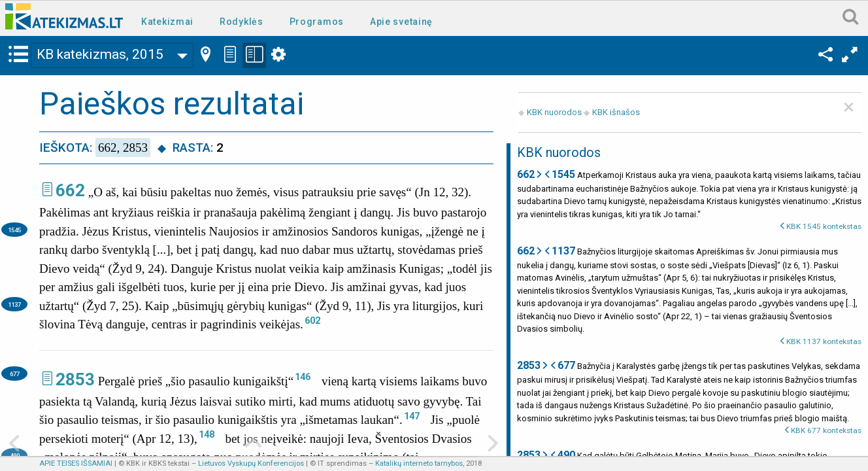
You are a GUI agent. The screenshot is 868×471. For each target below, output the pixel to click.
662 (70, 190)
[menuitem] (170, 21)
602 (312, 321)
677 (15, 374)
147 (412, 416)
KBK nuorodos (554, 112)
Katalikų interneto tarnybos (419, 463)
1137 (14, 305)
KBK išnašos (616, 112)
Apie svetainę (401, 22)
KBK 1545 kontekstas (824, 226)
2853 (75, 379)
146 (303, 377)
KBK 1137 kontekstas (824, 341)
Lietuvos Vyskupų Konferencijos (251, 463)
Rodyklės (242, 22)
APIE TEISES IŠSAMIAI (76, 463)
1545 (14, 230)
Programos (317, 22)
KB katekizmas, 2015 (100, 54)
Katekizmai (167, 22)
